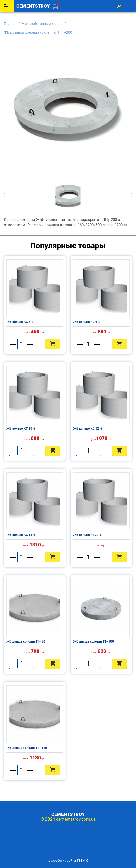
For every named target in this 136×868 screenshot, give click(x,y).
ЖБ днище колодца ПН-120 (27, 748)
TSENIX (82, 860)
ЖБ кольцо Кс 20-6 (87, 535)
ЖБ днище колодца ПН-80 (26, 641)
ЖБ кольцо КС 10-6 (21, 429)
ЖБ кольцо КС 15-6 (21, 535)
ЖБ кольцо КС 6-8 (87, 322)
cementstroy (33, 6)
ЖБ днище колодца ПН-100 (94, 641)
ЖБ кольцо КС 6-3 (20, 322)
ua (119, 6)
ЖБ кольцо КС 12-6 (88, 429)
